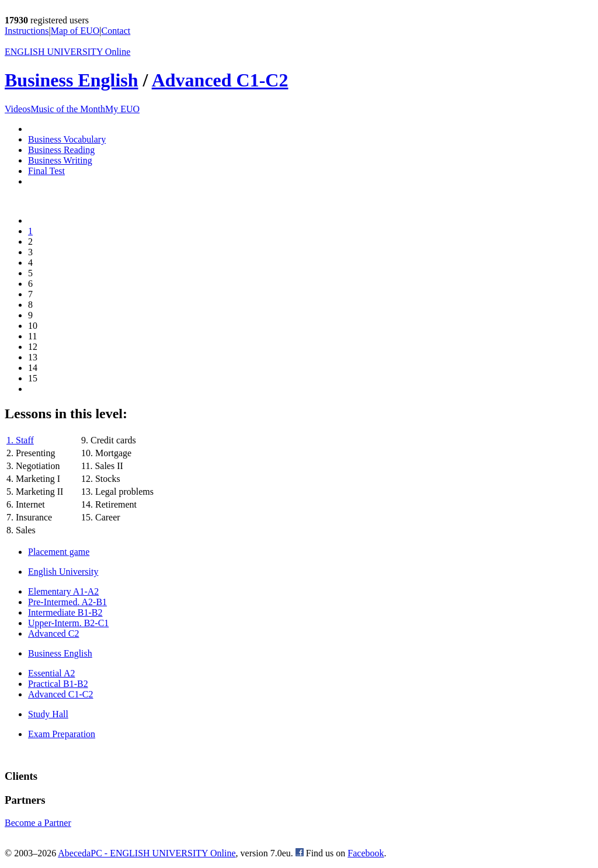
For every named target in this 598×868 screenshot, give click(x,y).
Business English (72, 80)
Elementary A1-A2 (63, 591)
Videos (18, 109)
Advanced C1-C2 (220, 80)
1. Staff (20, 440)
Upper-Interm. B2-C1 (68, 623)
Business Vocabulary (67, 139)
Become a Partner (38, 823)
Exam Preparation (62, 734)
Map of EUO (75, 31)
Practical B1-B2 (58, 684)
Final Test (46, 171)
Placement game (59, 552)
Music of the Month (68, 109)
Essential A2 (51, 673)
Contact (116, 31)
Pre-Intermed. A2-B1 (67, 602)
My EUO (122, 109)
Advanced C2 (54, 633)
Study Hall (48, 714)
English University (63, 572)
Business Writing (60, 160)
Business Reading (61, 150)
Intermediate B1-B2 (65, 612)
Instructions (27, 31)
